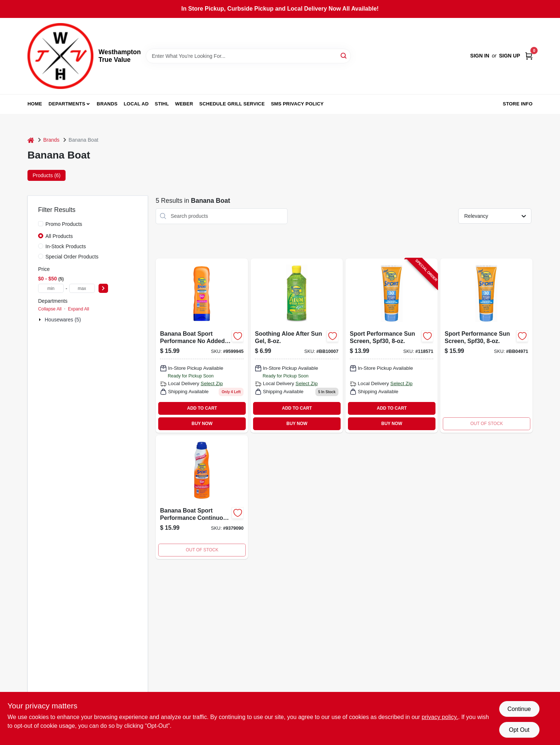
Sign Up (509, 56)
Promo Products (64, 224)
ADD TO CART (202, 408)
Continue (519, 709)
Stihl (162, 104)
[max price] (82, 288)
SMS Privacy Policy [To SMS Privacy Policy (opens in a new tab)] (297, 104)
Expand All (78, 309)
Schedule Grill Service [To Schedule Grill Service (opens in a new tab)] (232, 104)
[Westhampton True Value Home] (60, 56)
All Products (59, 236)
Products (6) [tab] (47, 175)
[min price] (51, 288)
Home (35, 104)
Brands (107, 104)
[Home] (31, 140)
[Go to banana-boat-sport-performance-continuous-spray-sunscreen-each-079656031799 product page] (202, 497)
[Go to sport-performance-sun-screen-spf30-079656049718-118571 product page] (392, 346)
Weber (184, 104)
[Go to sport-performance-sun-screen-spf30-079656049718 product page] (486, 346)
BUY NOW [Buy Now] (202, 424)
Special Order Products (72, 257)
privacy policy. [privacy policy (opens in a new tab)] (440, 717)
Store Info (518, 104)
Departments (67, 104)
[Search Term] (248, 56)
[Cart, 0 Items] (529, 56)
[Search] (344, 55)
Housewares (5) (63, 320)
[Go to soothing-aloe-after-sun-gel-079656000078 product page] (297, 346)
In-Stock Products (66, 246)
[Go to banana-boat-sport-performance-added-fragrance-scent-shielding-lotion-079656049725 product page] (202, 346)
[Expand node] (41, 320)
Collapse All (50, 309)
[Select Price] (103, 288)
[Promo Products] (41, 224)
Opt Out (519, 730)
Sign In (480, 56)
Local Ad (136, 104)
